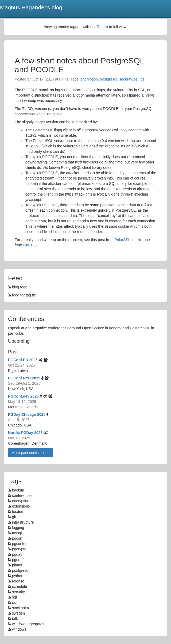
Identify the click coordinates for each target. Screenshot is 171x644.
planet (17, 565)
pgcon (17, 538)
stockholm (20, 608)
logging (18, 528)
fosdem (18, 512)
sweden (18, 613)
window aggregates (28, 624)
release (18, 581)
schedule (20, 586)
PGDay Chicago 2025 (27, 414)
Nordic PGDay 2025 (25, 433)
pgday (17, 554)
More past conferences (30, 453)
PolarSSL (123, 240)
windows (19, 629)
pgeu (16, 560)
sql (14, 597)
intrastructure (23, 522)
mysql (17, 533)
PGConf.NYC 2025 (24, 378)
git (14, 517)
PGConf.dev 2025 (23, 396)
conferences (22, 496)
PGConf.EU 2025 (23, 360)
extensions (21, 506)
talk (15, 619)
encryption (89, 79)
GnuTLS (30, 245)
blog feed (18, 287)
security (125, 79)
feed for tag (22, 295)
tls (142, 79)
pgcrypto (19, 549)
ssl (136, 79)
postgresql (109, 79)
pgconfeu (20, 544)
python (18, 576)
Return (102, 27)
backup (18, 490)
